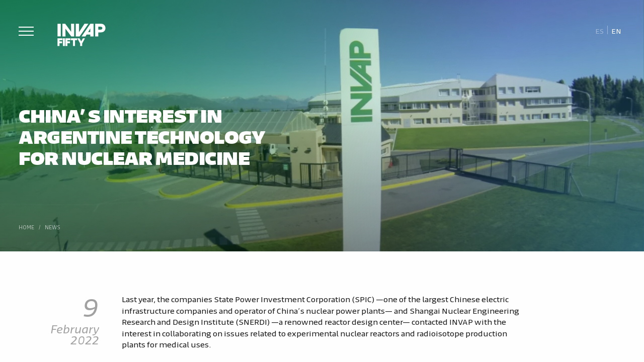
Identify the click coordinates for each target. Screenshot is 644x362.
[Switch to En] (616, 30)
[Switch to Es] (599, 30)
